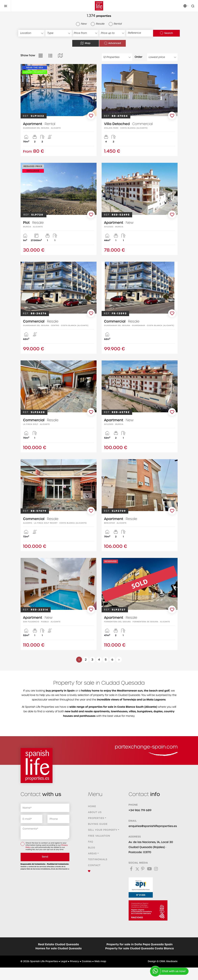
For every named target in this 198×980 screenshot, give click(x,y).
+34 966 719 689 (140, 810)
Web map (100, 961)
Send (45, 857)
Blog (92, 848)
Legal (64, 961)
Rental (115, 24)
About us (95, 812)
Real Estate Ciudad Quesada (59, 944)
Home (92, 806)
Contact (94, 865)
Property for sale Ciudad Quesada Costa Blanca (140, 948)
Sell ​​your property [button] (103, 830)
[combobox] (32, 33)
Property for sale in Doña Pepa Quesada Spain (140, 944)
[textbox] (32, 33)
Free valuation (99, 836)
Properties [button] (96, 818)
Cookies (87, 961)
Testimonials (98, 860)
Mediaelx (172, 961)
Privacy (74, 961)
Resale (98, 24)
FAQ (91, 842)
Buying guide (98, 824)
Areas (92, 854)
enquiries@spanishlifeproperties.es (153, 826)
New (81, 24)
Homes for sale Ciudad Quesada (59, 948)
